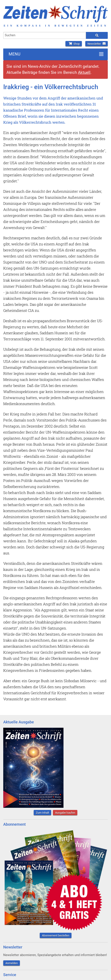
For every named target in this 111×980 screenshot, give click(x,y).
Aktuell (84, 72)
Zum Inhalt (42, 813)
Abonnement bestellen (56, 935)
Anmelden (12, 963)
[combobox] (45, 35)
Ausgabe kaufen (65, 813)
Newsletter (97, 44)
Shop (74, 44)
